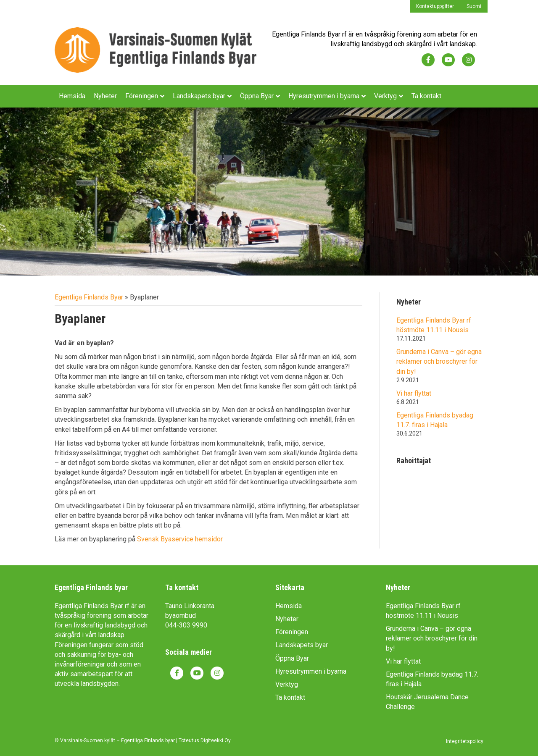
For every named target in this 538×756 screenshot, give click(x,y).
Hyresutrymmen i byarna (324, 96)
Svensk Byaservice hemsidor (180, 539)
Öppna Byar (257, 96)
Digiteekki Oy (216, 740)
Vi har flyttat (414, 393)
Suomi (474, 6)
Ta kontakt (426, 96)
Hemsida (72, 96)
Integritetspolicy (465, 741)
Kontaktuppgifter (435, 6)
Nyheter (105, 96)
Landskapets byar (199, 96)
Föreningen (142, 96)
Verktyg (385, 96)
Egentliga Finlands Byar (89, 297)
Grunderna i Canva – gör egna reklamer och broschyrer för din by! (439, 361)
